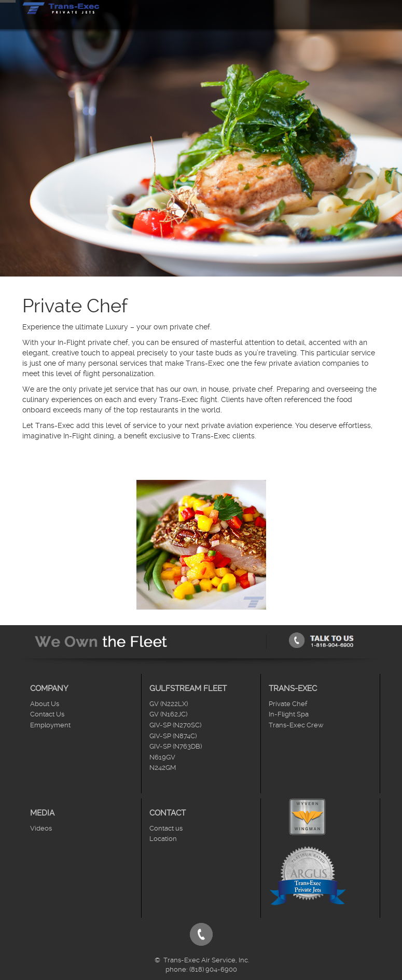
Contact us (166, 828)
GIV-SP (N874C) (173, 736)
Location (163, 839)
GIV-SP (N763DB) (176, 746)
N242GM (163, 768)
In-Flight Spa (289, 714)
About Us (45, 704)
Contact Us (47, 714)
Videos (41, 828)
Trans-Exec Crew (296, 725)
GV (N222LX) (169, 704)
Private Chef (288, 704)
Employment (50, 725)
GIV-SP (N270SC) (175, 725)
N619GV (162, 757)
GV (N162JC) (168, 714)
